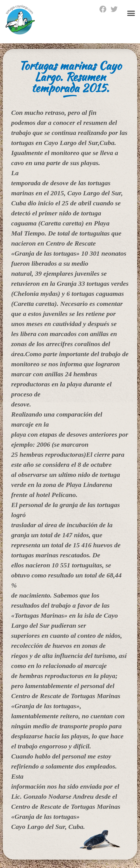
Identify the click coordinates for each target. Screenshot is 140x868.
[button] (131, 13)
